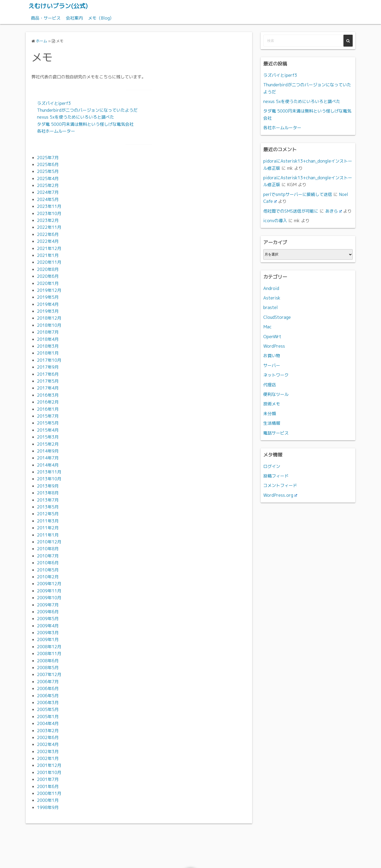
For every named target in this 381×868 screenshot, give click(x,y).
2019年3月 (48, 311)
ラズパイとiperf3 (54, 103)
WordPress (274, 346)
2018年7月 (48, 332)
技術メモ (272, 404)
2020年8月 (48, 269)
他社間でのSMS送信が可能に (291, 211)
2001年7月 (48, 779)
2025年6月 (48, 164)
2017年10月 (49, 360)
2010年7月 (48, 556)
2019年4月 (48, 304)
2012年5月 (48, 514)
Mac (267, 327)
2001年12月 (49, 765)
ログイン (272, 466)
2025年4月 (48, 178)
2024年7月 (48, 192)
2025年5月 (48, 171)
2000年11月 (49, 793)
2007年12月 (49, 674)
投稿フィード (276, 476)
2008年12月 (49, 646)
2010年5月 (48, 570)
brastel (271, 307)
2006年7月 (48, 681)
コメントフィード (280, 485)
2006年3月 (48, 702)
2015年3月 (48, 437)
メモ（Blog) (100, 18)
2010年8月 (48, 549)
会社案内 (74, 18)
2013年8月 (48, 493)
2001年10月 (49, 772)
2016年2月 (48, 402)
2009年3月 (48, 632)
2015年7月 (48, 416)
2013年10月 (49, 479)
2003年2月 (48, 730)
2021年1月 (48, 255)
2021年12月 (49, 248)
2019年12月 (49, 290)
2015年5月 (48, 423)
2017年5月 (48, 381)
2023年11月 (49, 206)
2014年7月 (48, 458)
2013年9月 (48, 486)
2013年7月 (48, 500)
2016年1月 (48, 409)
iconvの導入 (275, 220)
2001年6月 (48, 786)
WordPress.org (280, 495)
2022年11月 (49, 227)
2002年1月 (48, 758)
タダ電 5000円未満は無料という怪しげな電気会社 (85, 124)
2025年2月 (48, 185)
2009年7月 (48, 605)
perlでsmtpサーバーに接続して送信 (298, 194)
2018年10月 (49, 325)
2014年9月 (48, 451)
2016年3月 (48, 395)
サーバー (272, 365)
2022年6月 (48, 234)
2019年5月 (48, 297)
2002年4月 (48, 744)
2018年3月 (48, 346)
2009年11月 (49, 590)
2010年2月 (48, 576)
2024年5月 (48, 199)
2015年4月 (48, 430)
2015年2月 (48, 444)
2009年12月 (49, 584)
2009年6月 (48, 611)
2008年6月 (48, 660)
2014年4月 (48, 465)
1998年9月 (48, 807)
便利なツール (276, 394)
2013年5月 (48, 507)
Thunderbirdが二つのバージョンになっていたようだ (87, 110)
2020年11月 (49, 262)
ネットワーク (276, 375)
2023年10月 (49, 213)
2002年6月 (48, 737)
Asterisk (272, 298)
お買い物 (272, 356)
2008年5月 (48, 667)
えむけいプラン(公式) (59, 6)
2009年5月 (48, 619)
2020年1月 (48, 283)
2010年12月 (49, 542)
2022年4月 (48, 241)
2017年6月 (48, 374)
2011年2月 (48, 528)
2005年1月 (48, 716)
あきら (334, 211)
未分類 (270, 413)
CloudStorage (277, 317)
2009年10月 (49, 597)
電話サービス (276, 433)
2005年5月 (48, 709)
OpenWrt (272, 336)
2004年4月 (48, 723)
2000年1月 (48, 800)
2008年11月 (49, 654)
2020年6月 (48, 276)
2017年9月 (48, 367)
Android (271, 288)
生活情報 (272, 423)
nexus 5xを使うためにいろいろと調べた (76, 117)
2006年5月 (48, 695)
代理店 (270, 384)
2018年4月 (48, 339)
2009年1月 (48, 639)
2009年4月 (48, 625)
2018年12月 (49, 318)
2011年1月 (48, 535)
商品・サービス (46, 18)
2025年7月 (48, 157)
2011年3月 (48, 521)
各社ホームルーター (56, 131)
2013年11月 (49, 472)
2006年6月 (48, 688)
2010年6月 (48, 562)
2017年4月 (48, 388)
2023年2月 (48, 220)
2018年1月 (48, 353)
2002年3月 (48, 751)
